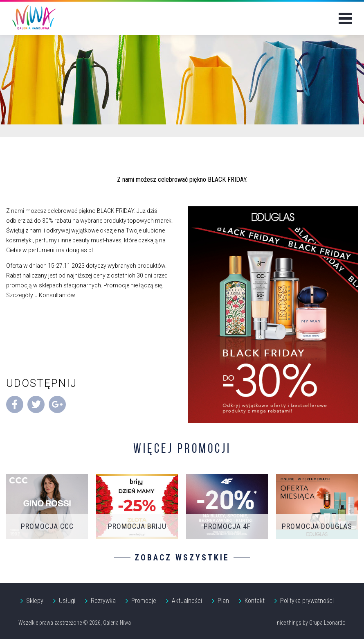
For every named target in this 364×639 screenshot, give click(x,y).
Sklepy (35, 601)
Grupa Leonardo (327, 623)
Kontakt (255, 601)
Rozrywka (103, 601)
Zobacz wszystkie (182, 558)
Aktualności (187, 601)
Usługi (67, 601)
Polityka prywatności (307, 601)
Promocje (144, 601)
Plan (223, 601)
